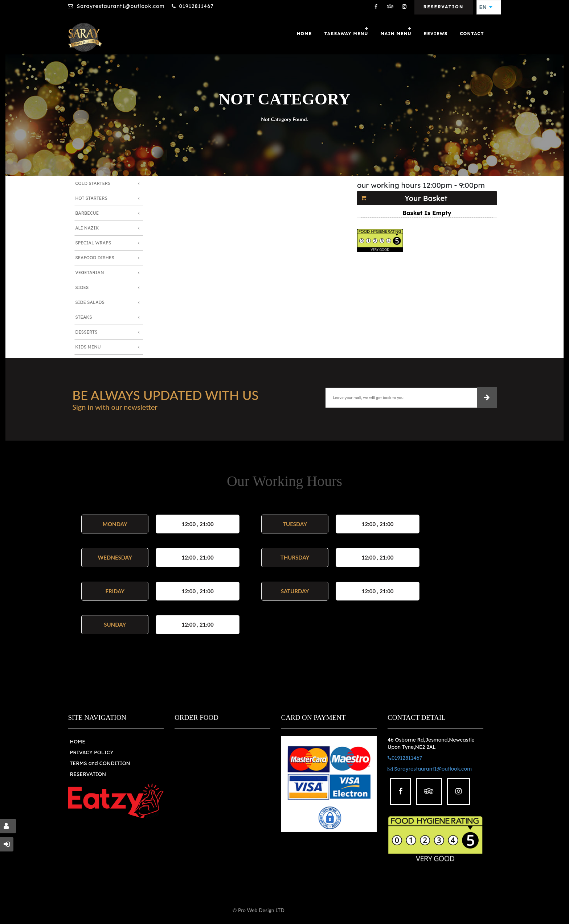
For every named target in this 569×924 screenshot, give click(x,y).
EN (486, 7)
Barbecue (87, 213)
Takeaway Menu (346, 34)
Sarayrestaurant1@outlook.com (120, 6)
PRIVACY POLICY (91, 752)
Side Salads (90, 302)
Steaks (83, 317)
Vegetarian (89, 273)
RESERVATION (88, 774)
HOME (77, 742)
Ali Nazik (87, 228)
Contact (472, 34)
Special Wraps (93, 243)
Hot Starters (91, 198)
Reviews (436, 34)
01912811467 (197, 6)
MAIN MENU (396, 34)
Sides (82, 287)
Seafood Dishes (95, 258)
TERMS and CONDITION (100, 763)
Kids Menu (88, 347)
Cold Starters (93, 183)
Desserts (86, 332)
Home (304, 34)
